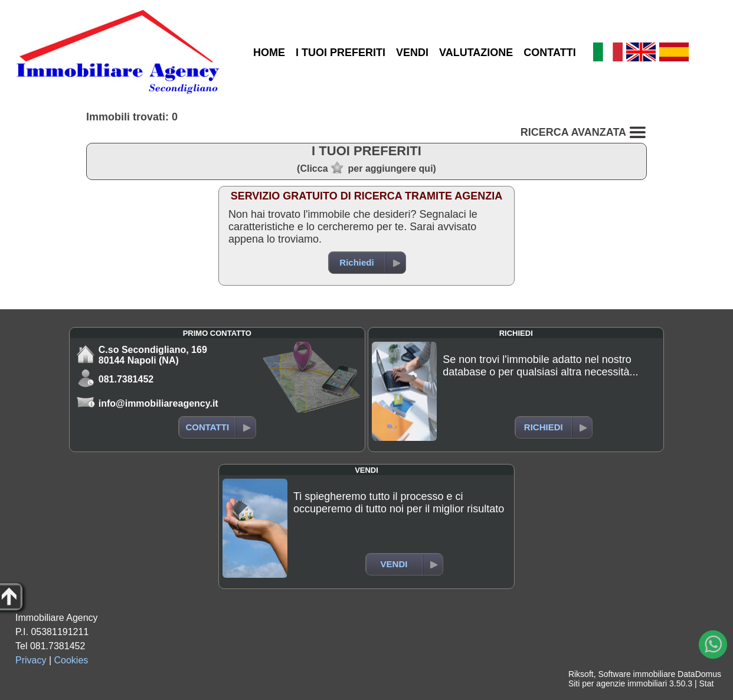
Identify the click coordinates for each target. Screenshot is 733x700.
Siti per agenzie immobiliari (618, 683)
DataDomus (699, 674)
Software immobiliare (637, 674)
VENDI (412, 53)
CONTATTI (549, 53)
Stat (706, 683)
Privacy (31, 660)
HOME (269, 53)
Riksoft (581, 674)
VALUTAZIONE (476, 53)
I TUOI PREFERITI (341, 53)
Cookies (71, 660)
